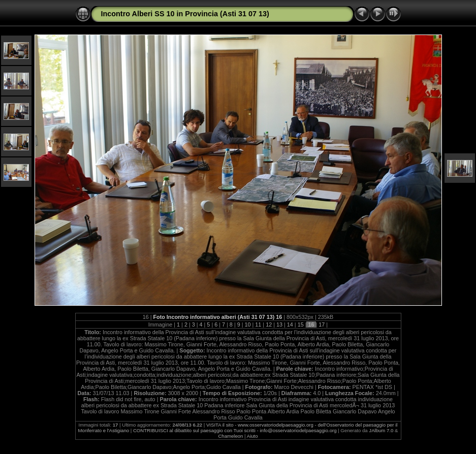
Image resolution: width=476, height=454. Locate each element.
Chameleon (230, 436)
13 (279, 325)
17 (322, 325)
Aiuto (252, 436)
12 (269, 325)
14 (290, 325)
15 (301, 325)
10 (248, 325)
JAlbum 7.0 (381, 430)
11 (258, 325)
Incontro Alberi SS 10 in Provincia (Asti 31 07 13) (185, 14)
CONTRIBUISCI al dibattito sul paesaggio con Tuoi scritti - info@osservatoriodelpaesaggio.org (235, 430)
